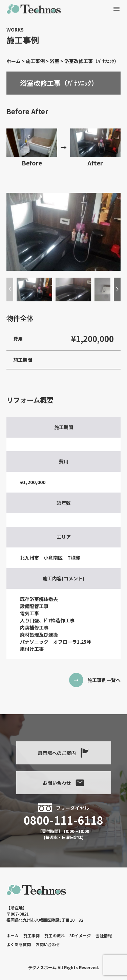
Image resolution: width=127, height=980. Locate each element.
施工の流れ (55, 935)
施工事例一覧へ (104, 680)
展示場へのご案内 (64, 753)
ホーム (13, 935)
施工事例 (31, 935)
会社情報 (104, 935)
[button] (117, 289)
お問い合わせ (64, 783)
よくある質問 (19, 944)
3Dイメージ (80, 935)
